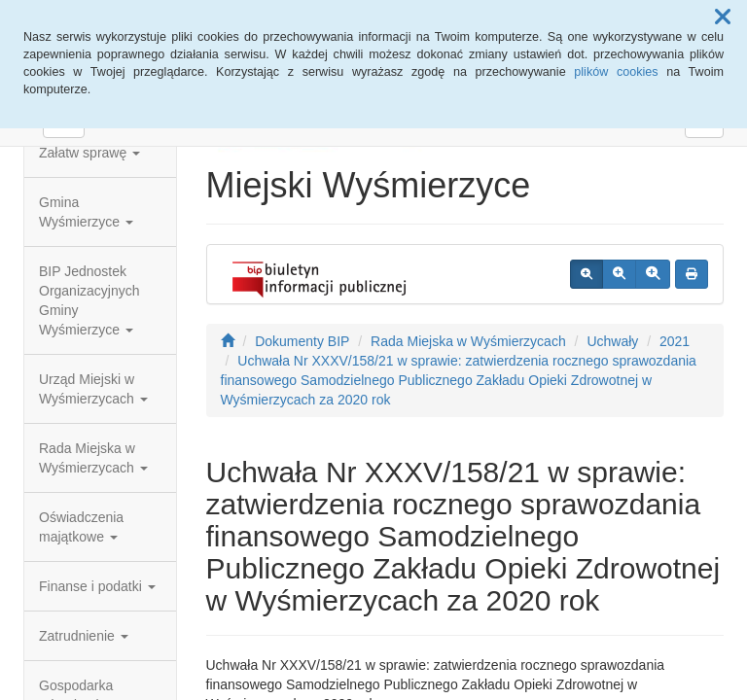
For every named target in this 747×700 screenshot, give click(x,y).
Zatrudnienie (84, 636)
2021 (675, 341)
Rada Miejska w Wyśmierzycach (93, 458)
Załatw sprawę (89, 153)
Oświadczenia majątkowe (81, 527)
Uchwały (612, 341)
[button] (723, 17)
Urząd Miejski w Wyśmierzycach (93, 389)
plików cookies (616, 72)
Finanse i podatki (97, 586)
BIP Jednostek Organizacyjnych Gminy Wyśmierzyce (89, 300)
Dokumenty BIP (302, 341)
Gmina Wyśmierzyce (86, 212)
